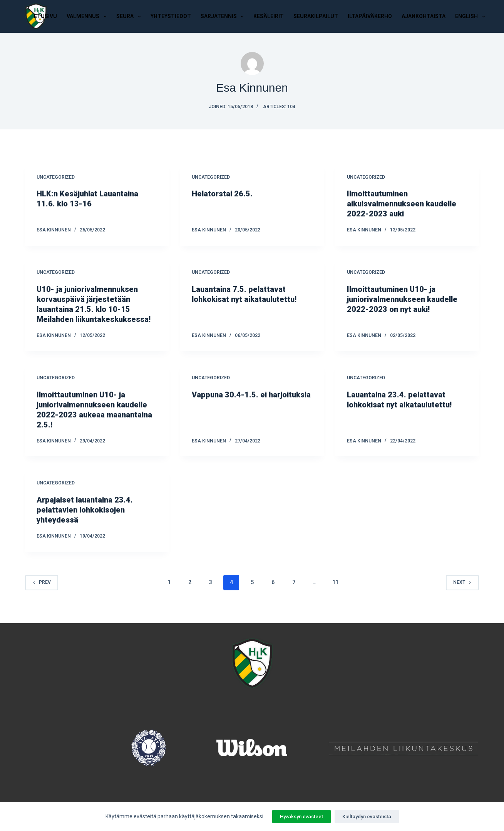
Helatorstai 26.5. (222, 194)
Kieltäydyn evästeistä (367, 817)
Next (462, 582)
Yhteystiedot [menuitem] (171, 16)
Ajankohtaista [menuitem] (424, 16)
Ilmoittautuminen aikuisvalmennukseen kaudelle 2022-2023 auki (402, 204)
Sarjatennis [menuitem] (224, 17)
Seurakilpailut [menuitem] (316, 16)
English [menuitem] (472, 17)
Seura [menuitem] (130, 17)
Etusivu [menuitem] (45, 16)
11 (335, 582)
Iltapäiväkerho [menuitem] (370, 16)
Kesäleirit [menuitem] (269, 16)
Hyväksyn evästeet (301, 817)
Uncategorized (56, 177)
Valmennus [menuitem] (88, 17)
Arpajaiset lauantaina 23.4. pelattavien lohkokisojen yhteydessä (85, 510)
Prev (42, 582)
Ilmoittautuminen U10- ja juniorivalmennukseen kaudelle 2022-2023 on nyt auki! (402, 299)
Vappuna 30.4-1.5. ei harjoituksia (251, 395)
